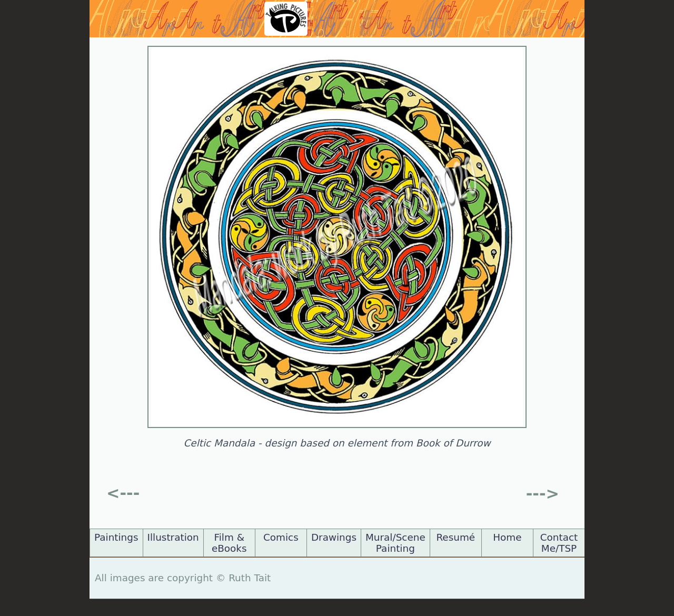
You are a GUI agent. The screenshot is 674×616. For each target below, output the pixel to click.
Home (507, 537)
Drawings (334, 537)
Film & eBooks (229, 543)
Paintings (116, 537)
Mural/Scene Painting (395, 543)
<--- (123, 493)
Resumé (455, 537)
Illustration (173, 537)
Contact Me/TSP (559, 543)
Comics (281, 537)
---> (543, 494)
